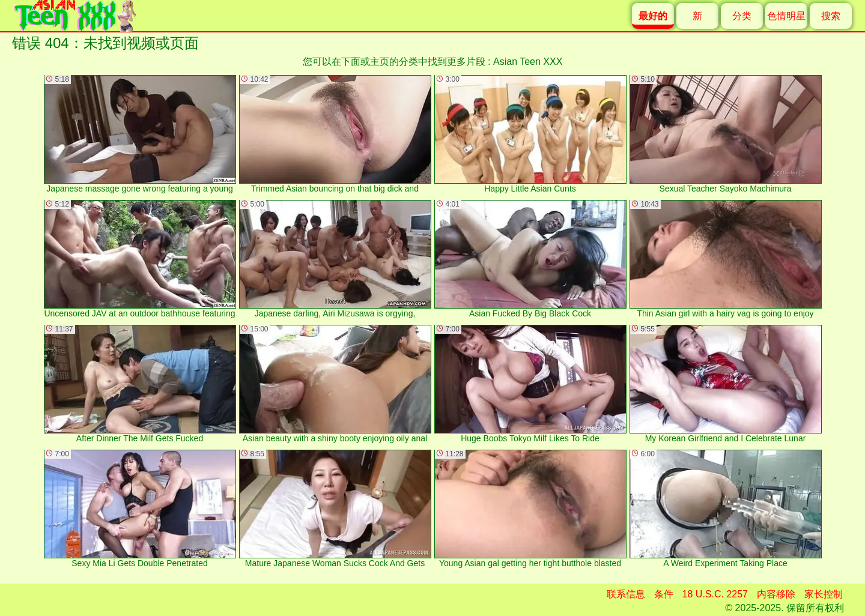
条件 (664, 594)
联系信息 (626, 594)
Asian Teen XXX (528, 62)
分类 (742, 16)
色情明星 (786, 16)
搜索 (831, 16)
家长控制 (824, 594)
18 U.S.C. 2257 (715, 594)
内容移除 (776, 594)
